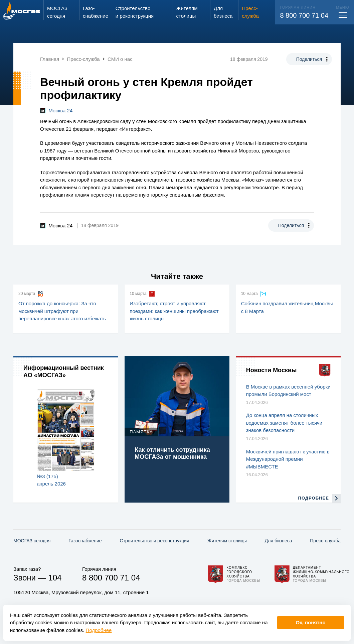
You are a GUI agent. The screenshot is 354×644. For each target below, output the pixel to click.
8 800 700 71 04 (304, 15)
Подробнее (99, 630)
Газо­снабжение (85, 541)
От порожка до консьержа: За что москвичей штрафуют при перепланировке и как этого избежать (62, 311)
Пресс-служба (325, 541)
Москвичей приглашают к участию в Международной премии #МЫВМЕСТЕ (288, 459)
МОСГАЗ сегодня (32, 541)
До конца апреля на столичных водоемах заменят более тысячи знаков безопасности (284, 423)
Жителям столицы (227, 541)
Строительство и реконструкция (155, 541)
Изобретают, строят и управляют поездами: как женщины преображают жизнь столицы (174, 311)
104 (55, 578)
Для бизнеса (279, 541)
